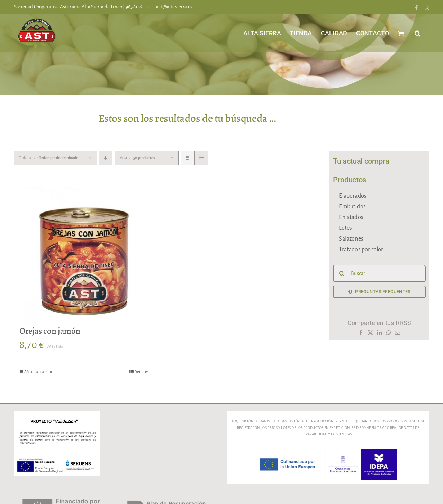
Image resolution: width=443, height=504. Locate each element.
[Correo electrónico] (398, 334)
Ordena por (49, 158)
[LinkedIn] (379, 334)
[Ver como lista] (201, 158)
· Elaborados (351, 196)
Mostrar (137, 158)
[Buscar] (342, 273)
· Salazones (350, 239)
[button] (418, 33)
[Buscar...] (379, 273)
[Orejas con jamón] (84, 256)
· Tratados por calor (360, 250)
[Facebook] (361, 334)
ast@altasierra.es (174, 7)
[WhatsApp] (389, 334)
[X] (370, 334)
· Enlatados (350, 217)
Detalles (141, 372)
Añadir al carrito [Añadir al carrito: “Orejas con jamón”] (38, 372)
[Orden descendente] (106, 158)
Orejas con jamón (50, 331)
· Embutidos (351, 207)
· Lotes (344, 228)
